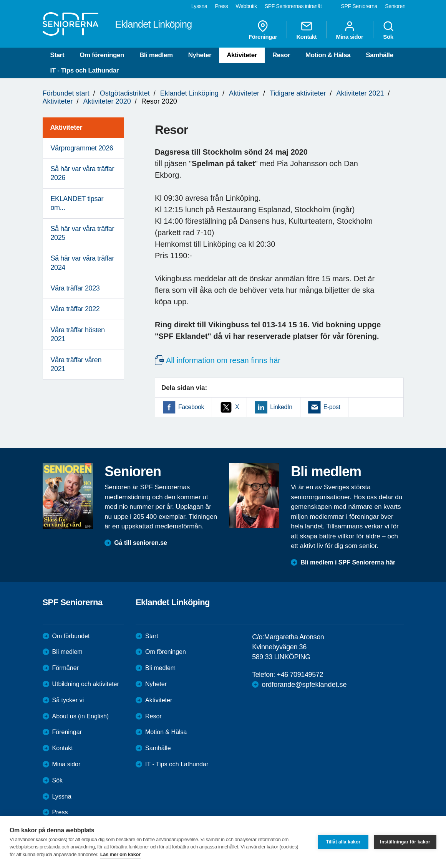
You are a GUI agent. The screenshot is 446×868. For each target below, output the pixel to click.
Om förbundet (71, 636)
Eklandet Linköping (189, 93)
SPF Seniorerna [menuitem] (359, 6)
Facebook (191, 407)
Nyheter (200, 55)
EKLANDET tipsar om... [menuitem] (77, 203)
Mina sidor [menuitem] (349, 30)
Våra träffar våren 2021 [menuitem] (76, 364)
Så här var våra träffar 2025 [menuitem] (83, 233)
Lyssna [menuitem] (199, 6)
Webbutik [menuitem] (246, 6)
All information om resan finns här (223, 360)
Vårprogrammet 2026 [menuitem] (82, 148)
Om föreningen (102, 55)
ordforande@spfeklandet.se (304, 685)
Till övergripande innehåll (0, 0)
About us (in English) (81, 716)
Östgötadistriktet (125, 93)
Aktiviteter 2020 (107, 101)
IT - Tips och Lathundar (85, 70)
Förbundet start (66, 93)
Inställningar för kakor (405, 842)
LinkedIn (281, 407)
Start (57, 55)
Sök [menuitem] (388, 30)
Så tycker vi (68, 700)
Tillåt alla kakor (343, 842)
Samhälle (379, 55)
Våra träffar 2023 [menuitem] (75, 288)
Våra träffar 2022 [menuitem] (75, 309)
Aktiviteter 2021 (360, 93)
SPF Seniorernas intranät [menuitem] (293, 6)
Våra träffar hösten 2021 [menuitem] (78, 334)
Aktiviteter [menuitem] (66, 127)
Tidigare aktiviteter (298, 93)
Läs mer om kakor (120, 854)
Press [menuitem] (221, 6)
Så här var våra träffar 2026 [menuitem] (83, 173)
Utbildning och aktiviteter (86, 684)
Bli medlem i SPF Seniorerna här (348, 562)
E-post (332, 407)
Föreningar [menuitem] (263, 30)
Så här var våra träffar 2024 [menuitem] (83, 263)
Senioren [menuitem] (395, 6)
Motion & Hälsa (328, 55)
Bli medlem (156, 55)
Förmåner (65, 668)
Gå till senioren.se (141, 543)
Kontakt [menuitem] (306, 30)
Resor (281, 55)
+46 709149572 (300, 675)
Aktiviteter (242, 55)
